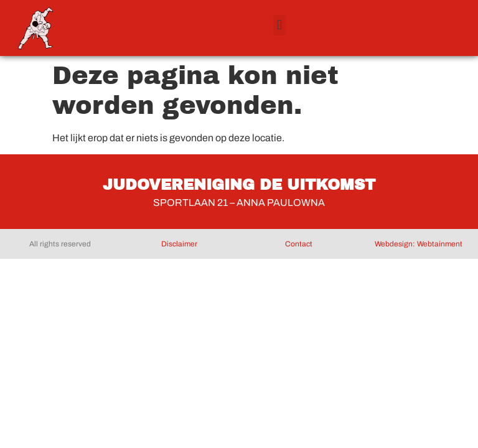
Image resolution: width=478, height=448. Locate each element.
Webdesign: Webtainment (419, 244)
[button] (279, 25)
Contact (299, 244)
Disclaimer (179, 244)
